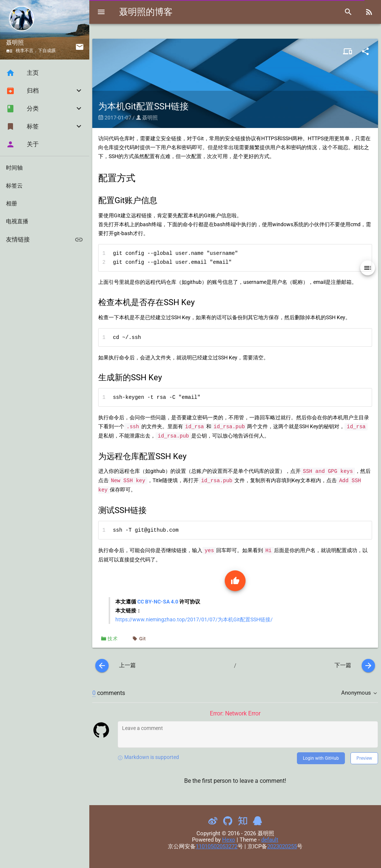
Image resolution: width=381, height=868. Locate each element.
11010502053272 (217, 846)
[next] (368, 666)
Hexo (229, 840)
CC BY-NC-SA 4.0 (158, 602)
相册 (12, 204)
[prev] (102, 666)
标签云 (14, 186)
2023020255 (282, 846)
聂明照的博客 (146, 12)
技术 (113, 639)
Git (143, 639)
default (270, 840)
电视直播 (17, 221)
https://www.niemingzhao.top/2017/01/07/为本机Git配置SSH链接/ (194, 619)
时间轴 (14, 168)
